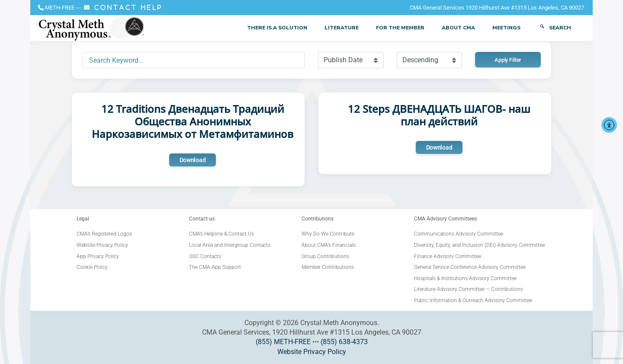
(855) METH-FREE (283, 342)
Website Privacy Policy (312, 352)
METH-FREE (60, 8)
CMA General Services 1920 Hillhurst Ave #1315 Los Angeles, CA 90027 (497, 8)
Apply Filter (508, 60)
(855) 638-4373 (344, 342)
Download (193, 160)
